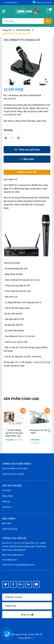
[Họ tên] (27, 597)
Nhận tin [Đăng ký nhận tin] (27, 615)
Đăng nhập (7, 496)
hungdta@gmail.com (25, 565)
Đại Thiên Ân (37, 634)
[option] (11, 83)
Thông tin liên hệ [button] (14, 538)
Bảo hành (7, 523)
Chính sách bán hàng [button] (17, 464)
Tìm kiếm (6, 490)
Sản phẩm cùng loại (21, 399)
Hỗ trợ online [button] (12, 486)
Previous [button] (7, 82)
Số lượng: (8, 130)
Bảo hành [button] (9, 519)
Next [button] (47, 82)
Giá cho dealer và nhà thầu (15, 468)
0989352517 (13, 2)
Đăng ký (6, 501)
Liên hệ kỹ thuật (10, 529)
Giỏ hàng (6, 507)
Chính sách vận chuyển (13, 474)
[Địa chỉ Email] (27, 606)
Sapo (33, 638)
